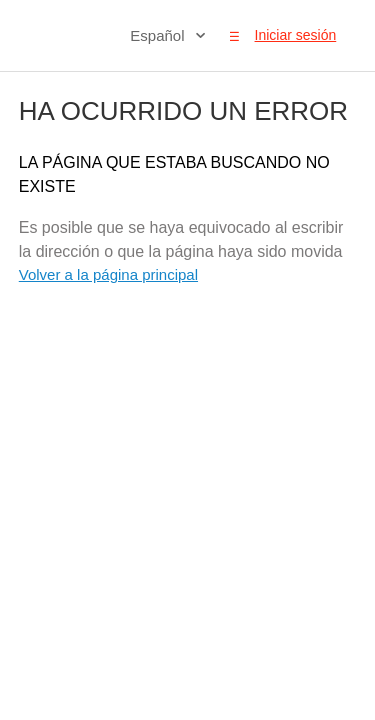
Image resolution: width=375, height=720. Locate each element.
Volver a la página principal (108, 274)
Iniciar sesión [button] (296, 35)
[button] (234, 36)
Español (159, 35)
